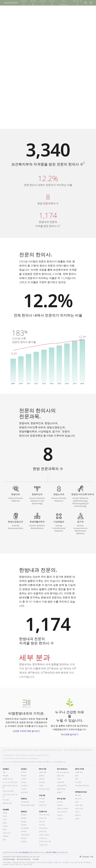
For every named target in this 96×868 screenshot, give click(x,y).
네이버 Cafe (79, 809)
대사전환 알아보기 (70, 734)
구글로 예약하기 (62, 812)
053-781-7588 (51, 852)
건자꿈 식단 (43, 818)
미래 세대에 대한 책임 (82, 786)
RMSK (60, 792)
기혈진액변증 (25, 835)
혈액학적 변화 (7, 803)
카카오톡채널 (23, 852)
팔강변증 (24, 815)
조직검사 (24, 779)
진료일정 (60, 815)
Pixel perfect (32, 762)
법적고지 (33, 858)
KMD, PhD (60, 776)
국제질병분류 (25, 802)
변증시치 (42, 779)
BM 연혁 (78, 795)
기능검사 (24, 789)
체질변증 (24, 842)
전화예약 (60, 805)
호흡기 (5, 830)
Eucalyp (39, 762)
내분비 (5, 823)
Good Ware (46, 762)
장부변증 (24, 838)
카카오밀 (42, 825)
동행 (76, 776)
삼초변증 (24, 831)
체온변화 (5, 776)
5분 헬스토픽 (43, 845)
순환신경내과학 (62, 786)
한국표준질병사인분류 (28, 805)
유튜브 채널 (79, 805)
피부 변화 (6, 800)
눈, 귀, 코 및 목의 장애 (10, 782)
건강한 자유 (79, 772)
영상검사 (24, 782)
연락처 (77, 819)
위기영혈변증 (25, 828)
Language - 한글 (88, 857)
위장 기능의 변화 (8, 791)
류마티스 (5, 826)
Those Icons (17, 762)
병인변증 (24, 818)
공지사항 (60, 802)
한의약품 (42, 782)
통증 (4, 772)
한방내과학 (60, 782)
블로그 (77, 802)
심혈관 (5, 813)
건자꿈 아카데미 (44, 835)
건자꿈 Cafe (43, 838)
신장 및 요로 (7, 833)
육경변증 (24, 825)
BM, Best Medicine (63, 772)
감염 (4, 840)
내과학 (59, 779)
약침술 (41, 786)
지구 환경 (78, 782)
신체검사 (24, 772)
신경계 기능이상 (8, 779)
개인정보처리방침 (9, 859)
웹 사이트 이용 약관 (24, 859)
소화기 (5, 820)
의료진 (77, 812)
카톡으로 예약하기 (63, 809)
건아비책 (42, 802)
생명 (76, 779)
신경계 (5, 816)
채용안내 (78, 815)
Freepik (24, 762)
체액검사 (24, 776)
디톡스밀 (42, 822)
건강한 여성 (43, 805)
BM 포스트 (78, 799)
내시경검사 (24, 786)
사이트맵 (35, 859)
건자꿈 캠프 (43, 831)
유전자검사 (24, 792)
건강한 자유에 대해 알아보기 (26, 731)
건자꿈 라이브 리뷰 (45, 842)
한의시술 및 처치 (44, 789)
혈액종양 (5, 836)
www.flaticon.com (60, 762)
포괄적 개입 (43, 772)
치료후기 (60, 819)
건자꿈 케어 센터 (44, 815)
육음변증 (24, 822)
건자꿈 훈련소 (43, 828)
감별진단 (42, 776)
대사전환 (42, 799)
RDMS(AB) (61, 789)
